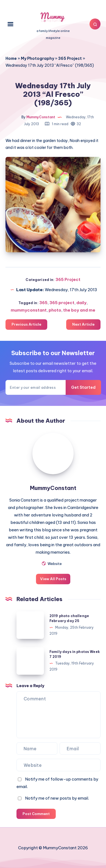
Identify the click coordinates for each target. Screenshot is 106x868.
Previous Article (26, 324)
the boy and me (79, 310)
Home (11, 58)
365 (43, 303)
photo (55, 310)
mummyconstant (29, 310)
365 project (62, 303)
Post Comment (36, 814)
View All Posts (53, 579)
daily (81, 303)
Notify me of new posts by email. (57, 798)
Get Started (83, 387)
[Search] (95, 24)
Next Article (83, 324)
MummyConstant (53, 488)
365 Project (70, 58)
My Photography (37, 58)
